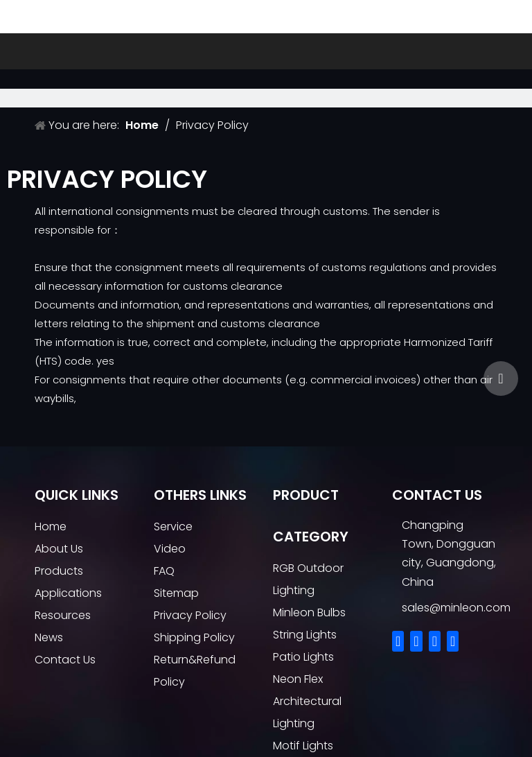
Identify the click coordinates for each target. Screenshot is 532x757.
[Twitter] (435, 641)
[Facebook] (398, 641)
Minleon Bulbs (309, 612)
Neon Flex (298, 679)
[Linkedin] (416, 641)
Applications (68, 593)
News (49, 637)
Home (51, 527)
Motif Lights (303, 746)
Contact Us (65, 660)
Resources (63, 615)
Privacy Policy (190, 615)
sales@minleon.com (456, 608)
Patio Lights (303, 657)
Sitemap (176, 593)
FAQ (164, 571)
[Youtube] (453, 641)
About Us (59, 549)
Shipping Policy (194, 637)
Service (173, 527)
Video (170, 549)
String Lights (305, 635)
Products (59, 571)
